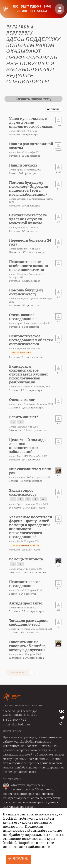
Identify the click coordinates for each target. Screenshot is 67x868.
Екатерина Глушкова (28, 299)
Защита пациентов (31, 7)
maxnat (20, 654)
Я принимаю (20, 859)
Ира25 (20, 170)
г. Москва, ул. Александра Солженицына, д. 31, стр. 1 (20, 713)
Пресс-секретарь (26, 504)
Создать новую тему (33, 99)
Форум (47, 7)
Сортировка (54, 109)
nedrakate (22, 249)
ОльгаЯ (20, 590)
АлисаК (20, 152)
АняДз (20, 541)
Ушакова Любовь (26, 477)
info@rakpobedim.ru (16, 724)
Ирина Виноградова (27, 323)
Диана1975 (22, 228)
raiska (20, 608)
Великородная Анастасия (30, 199)
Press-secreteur (24, 387)
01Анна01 (22, 131)
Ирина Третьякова (26, 404)
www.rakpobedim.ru (25, 742)
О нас (15, 7)
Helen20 (21, 427)
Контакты (22, 11)
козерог (21, 569)
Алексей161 (22, 456)
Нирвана (21, 348)
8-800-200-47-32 (15, 720)
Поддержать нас (38, 11)
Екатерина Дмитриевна (29, 274)
